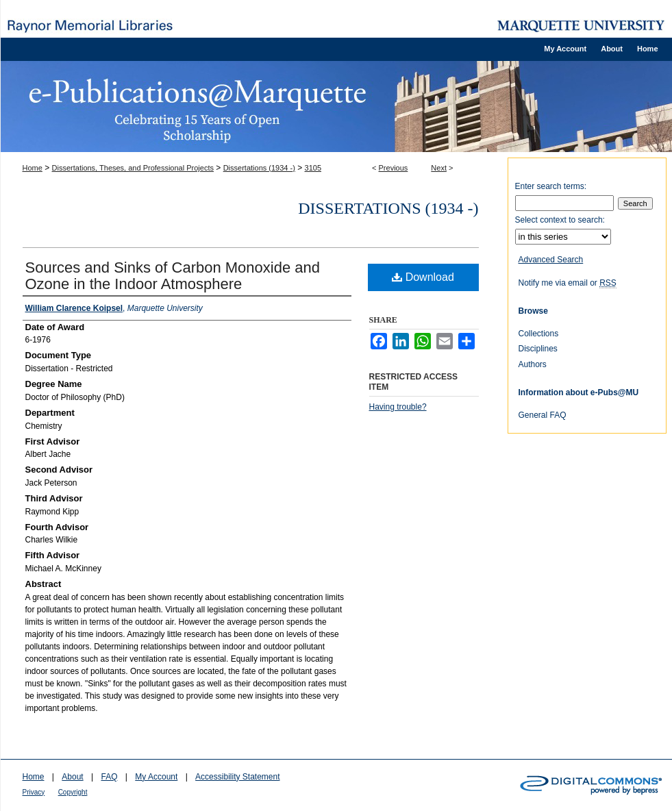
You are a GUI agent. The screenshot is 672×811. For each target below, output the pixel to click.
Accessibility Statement (237, 777)
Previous (394, 168)
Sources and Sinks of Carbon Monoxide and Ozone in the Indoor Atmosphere (173, 276)
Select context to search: (560, 220)
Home (33, 168)
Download (423, 277)
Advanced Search (551, 260)
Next (439, 168)
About (72, 777)
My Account (156, 777)
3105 (313, 168)
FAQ (109, 777)
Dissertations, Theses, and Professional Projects (133, 168)
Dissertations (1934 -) (259, 168)
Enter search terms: (551, 186)
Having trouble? (398, 407)
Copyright (73, 792)
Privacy (34, 792)
